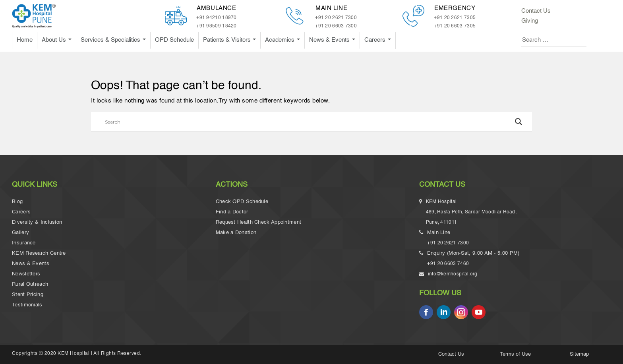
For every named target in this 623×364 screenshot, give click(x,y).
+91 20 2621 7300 (336, 18)
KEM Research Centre (39, 253)
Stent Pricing (28, 295)
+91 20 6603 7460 (448, 264)
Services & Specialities (111, 40)
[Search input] (308, 122)
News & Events (330, 40)
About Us (55, 40)
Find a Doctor (232, 212)
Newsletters (26, 274)
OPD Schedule (174, 40)
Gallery (20, 233)
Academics (281, 40)
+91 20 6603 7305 (455, 26)
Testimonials (27, 305)
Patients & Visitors (228, 40)
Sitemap (579, 354)
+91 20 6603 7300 (336, 26)
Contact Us (536, 11)
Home (25, 40)
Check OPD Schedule (242, 202)
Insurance (24, 243)
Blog (17, 202)
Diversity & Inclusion (37, 222)
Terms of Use (515, 354)
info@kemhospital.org (452, 274)
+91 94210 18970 (217, 18)
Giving (530, 21)
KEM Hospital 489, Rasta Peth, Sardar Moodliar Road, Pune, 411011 (472, 213)
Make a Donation (236, 233)
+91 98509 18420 (217, 26)
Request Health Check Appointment (259, 222)
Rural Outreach (30, 284)
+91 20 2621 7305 (455, 18)
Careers (376, 40)
